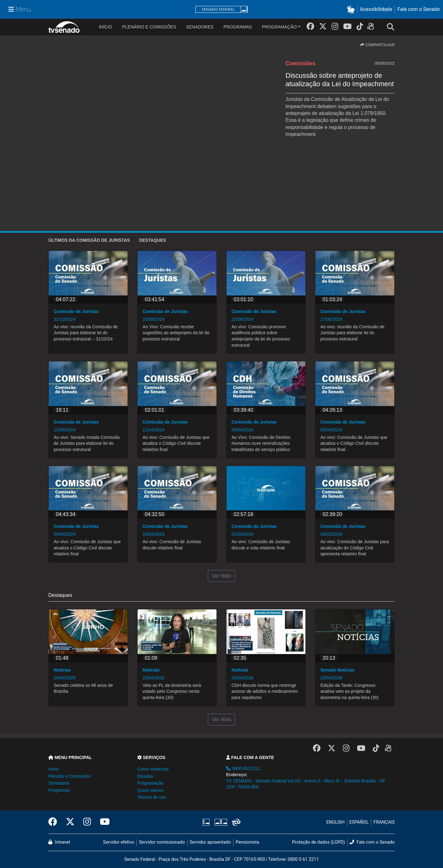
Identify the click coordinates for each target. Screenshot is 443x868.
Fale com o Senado (419, 9)
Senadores (200, 27)
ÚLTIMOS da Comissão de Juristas (89, 240)
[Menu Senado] (20, 9)
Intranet (59, 842)
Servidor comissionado (162, 842)
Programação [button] (150, 783)
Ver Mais (221, 576)
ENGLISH (336, 822)
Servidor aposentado (210, 842)
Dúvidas (145, 776)
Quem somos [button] (150, 790)
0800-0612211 (243, 768)
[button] (352, 10)
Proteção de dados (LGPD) (319, 842)
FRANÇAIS (384, 822)
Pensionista (248, 842)
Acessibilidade (376, 9)
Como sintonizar (153, 769)
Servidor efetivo (119, 842)
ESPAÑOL (359, 822)
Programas (238, 27)
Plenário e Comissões (149, 27)
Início (54, 769)
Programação (279, 27)
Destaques (153, 240)
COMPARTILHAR (377, 45)
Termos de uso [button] (152, 797)
